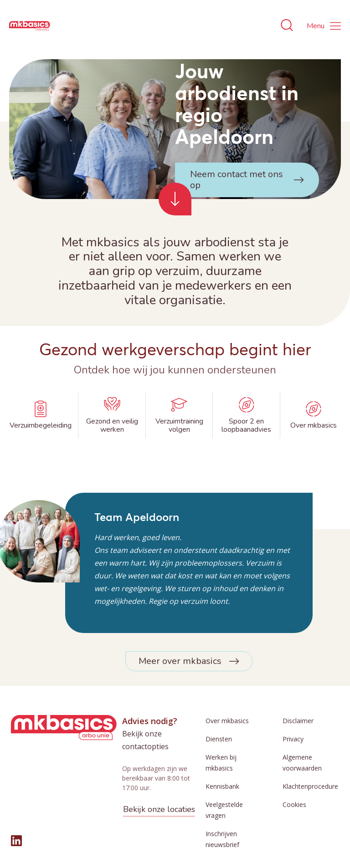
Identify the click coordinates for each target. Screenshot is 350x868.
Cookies (294, 804)
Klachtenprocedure (310, 786)
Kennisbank (222, 786)
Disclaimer (298, 721)
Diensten (219, 739)
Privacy (293, 739)
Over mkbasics (227, 721)
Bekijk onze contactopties (145, 740)
